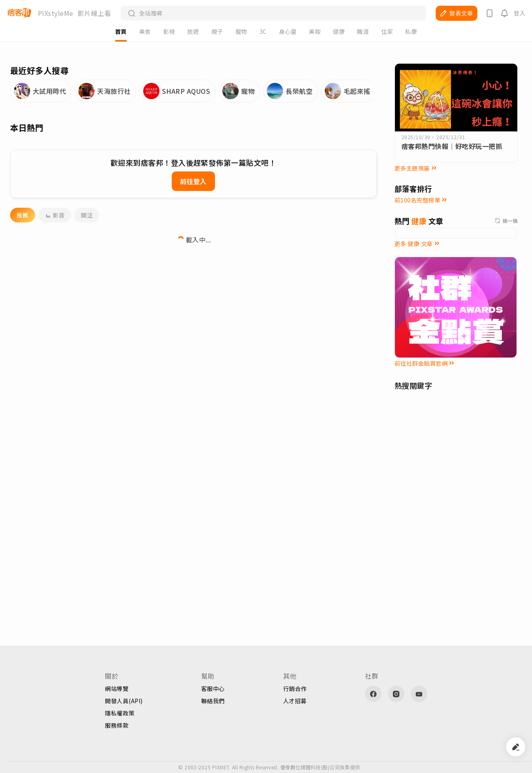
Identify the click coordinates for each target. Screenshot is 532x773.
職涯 (363, 31)
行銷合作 (295, 689)
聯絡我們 (213, 701)
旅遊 (193, 31)
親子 (217, 31)
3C (263, 31)
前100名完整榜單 (421, 200)
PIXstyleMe (56, 13)
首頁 (121, 31)
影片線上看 (94, 13)
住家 (387, 31)
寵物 (241, 31)
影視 (169, 31)
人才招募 (295, 701)
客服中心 (213, 689)
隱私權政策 (120, 713)
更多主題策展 (416, 168)
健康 (339, 31)
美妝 (315, 31)
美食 (145, 31)
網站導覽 (117, 689)
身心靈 (288, 31)
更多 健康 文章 (417, 244)
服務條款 (117, 725)
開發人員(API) (124, 701)
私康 (411, 31)
